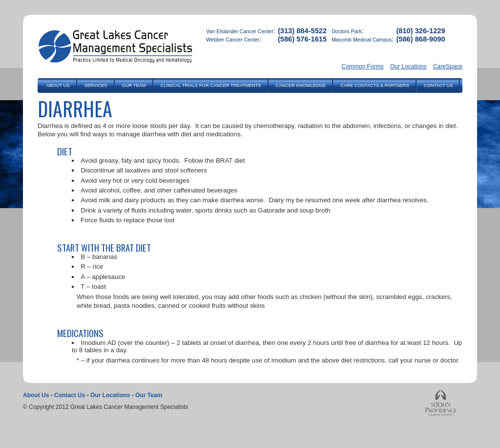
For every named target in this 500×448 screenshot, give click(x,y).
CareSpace (448, 66)
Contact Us (70, 395)
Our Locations (408, 66)
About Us (36, 395)
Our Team (149, 395)
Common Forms (363, 66)
